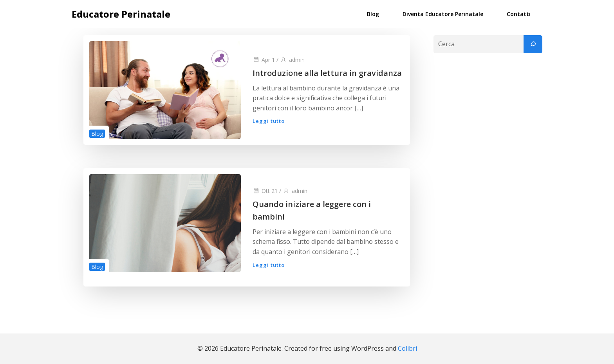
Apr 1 (264, 60)
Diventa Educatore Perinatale (443, 14)
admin (292, 60)
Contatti (519, 14)
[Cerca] (533, 44)
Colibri (407, 348)
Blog (373, 14)
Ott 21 (265, 191)
